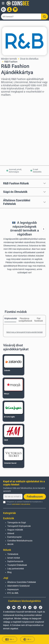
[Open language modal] (3, 10)
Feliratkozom (35, 497)
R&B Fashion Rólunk (16, 183)
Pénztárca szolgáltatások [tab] (24, 320)
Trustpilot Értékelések (17, 565)
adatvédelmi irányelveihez (21, 504)
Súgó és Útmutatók (15, 192)
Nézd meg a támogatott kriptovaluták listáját (25, 332)
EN (10, 639)
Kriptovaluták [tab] (10, 318)
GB (27, 639)
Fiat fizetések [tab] (39, 320)
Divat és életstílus (29, 59)
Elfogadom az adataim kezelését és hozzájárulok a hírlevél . (24, 503)
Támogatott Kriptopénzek (19, 526)
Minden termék (9, 59)
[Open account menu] (9, 10)
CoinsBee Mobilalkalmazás (20, 541)
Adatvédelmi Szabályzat (18, 586)
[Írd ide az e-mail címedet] (13, 497)
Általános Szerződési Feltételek (17, 202)
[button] (3, 3)
